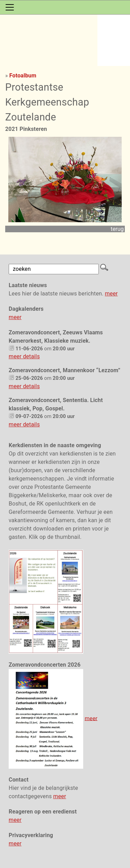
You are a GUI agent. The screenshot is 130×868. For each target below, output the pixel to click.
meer (111, 294)
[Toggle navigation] (10, 7)
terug (117, 229)
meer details (24, 356)
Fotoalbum (23, 76)
